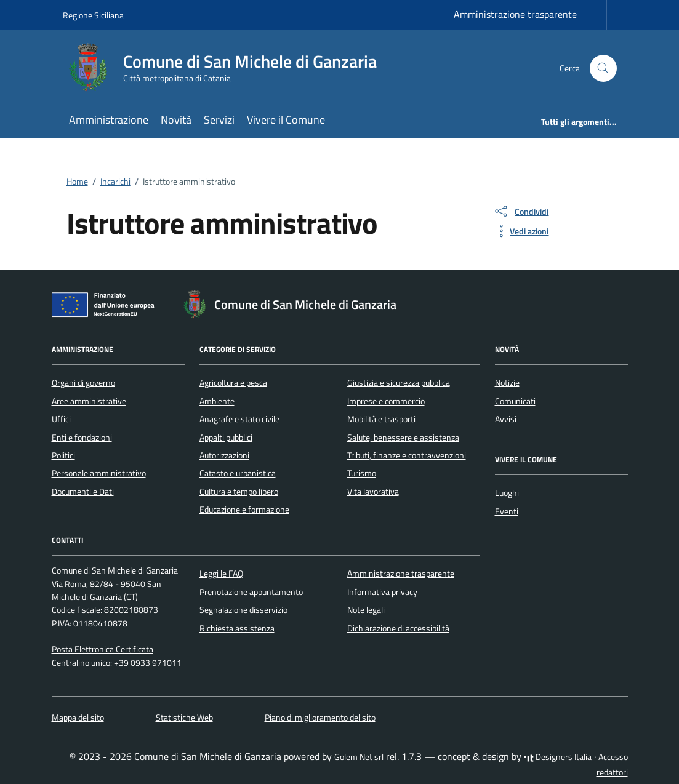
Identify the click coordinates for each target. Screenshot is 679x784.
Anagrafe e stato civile (239, 419)
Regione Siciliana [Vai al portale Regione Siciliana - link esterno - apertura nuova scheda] (93, 15)
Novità (176, 120)
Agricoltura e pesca (233, 383)
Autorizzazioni (224, 455)
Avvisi (506, 419)
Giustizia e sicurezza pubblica (399, 383)
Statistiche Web (184, 718)
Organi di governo (83, 383)
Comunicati (515, 401)
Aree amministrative (89, 401)
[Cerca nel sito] (604, 69)
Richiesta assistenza (237, 628)
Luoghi (507, 493)
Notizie (507, 383)
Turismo (362, 473)
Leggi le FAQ (221, 574)
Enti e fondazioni (82, 438)
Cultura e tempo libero (239, 492)
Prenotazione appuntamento (251, 592)
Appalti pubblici (226, 438)
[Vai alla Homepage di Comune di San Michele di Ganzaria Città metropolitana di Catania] (227, 68)
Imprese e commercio (386, 401)
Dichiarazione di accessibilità (398, 628)
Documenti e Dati (83, 492)
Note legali (366, 610)
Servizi (219, 120)
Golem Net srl (359, 757)
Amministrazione (109, 120)
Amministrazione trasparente (515, 14)
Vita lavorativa (373, 492)
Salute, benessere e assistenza (403, 438)
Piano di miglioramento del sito (320, 718)
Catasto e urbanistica (238, 473)
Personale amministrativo (99, 473)
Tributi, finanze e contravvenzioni (407, 455)
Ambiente (217, 401)
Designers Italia (558, 757)
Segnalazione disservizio (243, 610)
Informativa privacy (382, 592)
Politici (63, 455)
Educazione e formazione (244, 510)
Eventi (507, 511)
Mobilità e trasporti (381, 419)
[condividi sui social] (521, 211)
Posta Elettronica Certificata (102, 649)
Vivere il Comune (286, 120)
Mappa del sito (78, 718)
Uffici (61, 419)
